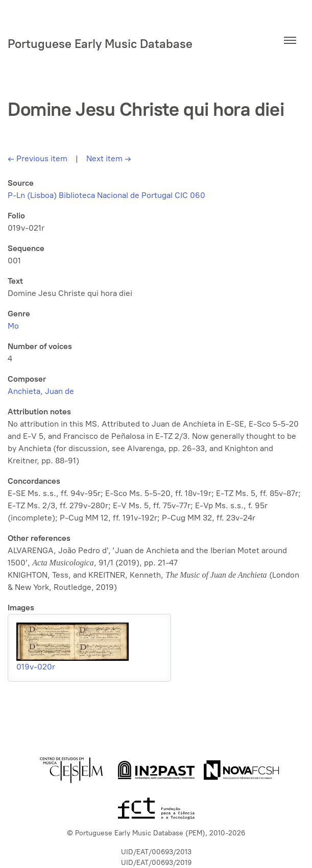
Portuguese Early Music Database (100, 44)
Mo (13, 326)
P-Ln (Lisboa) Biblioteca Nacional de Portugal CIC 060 (106, 195)
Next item (109, 158)
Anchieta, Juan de (41, 391)
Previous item (38, 158)
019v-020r (36, 667)
